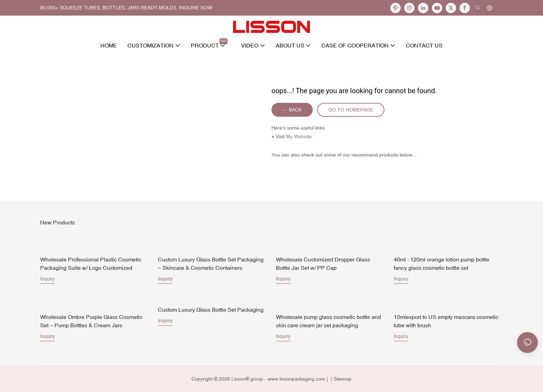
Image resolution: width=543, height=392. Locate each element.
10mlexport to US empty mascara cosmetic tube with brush (446, 321)
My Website (299, 136)
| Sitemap (340, 379)
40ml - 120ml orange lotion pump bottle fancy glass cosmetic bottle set (442, 264)
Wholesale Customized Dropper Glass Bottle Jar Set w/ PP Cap (323, 264)
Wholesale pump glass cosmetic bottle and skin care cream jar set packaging (328, 321)
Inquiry (47, 279)
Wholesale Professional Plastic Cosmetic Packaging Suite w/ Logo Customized (91, 264)
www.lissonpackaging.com (296, 379)
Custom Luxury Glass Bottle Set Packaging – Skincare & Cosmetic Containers (211, 264)
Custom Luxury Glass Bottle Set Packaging (211, 310)
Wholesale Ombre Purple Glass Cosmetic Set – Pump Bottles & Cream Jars (91, 321)
